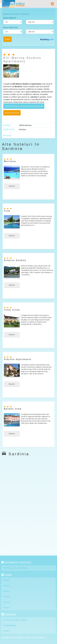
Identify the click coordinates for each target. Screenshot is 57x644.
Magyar (6, 608)
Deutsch (7, 586)
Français (7, 597)
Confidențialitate (10, 625)
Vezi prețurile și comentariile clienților (24, 106)
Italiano (6, 591)
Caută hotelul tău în (15, 568)
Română (7, 602)
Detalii (12, 186)
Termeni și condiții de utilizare (15, 620)
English (6, 580)
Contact (7, 136)
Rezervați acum (12, 113)
